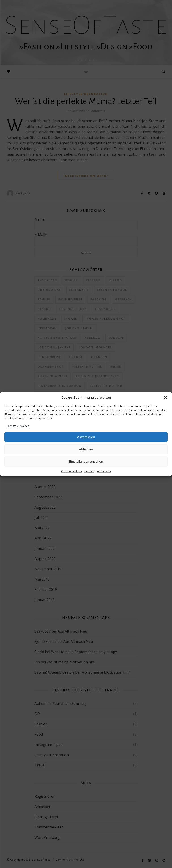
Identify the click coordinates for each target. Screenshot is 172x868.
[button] (165, 397)
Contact (89, 471)
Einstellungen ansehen (86, 461)
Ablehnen (86, 449)
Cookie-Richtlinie (72, 471)
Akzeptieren (86, 437)
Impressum (104, 471)
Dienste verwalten (18, 426)
